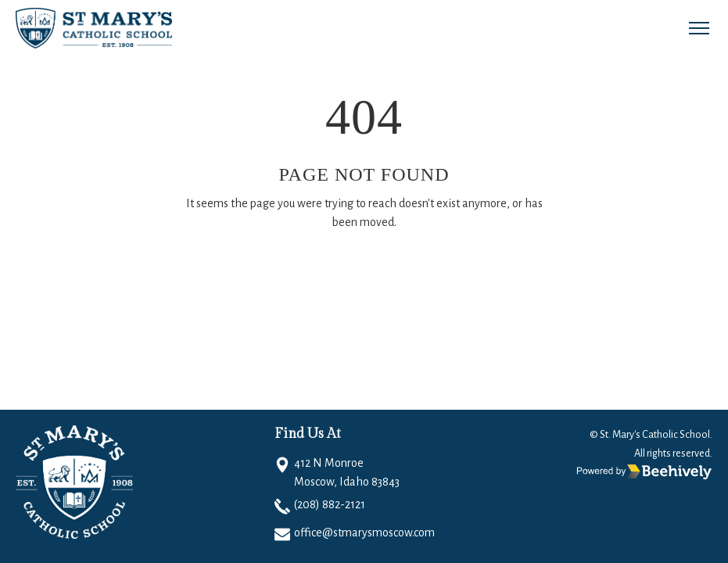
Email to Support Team (410, 268)
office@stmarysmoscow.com (364, 533)
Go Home (285, 268)
